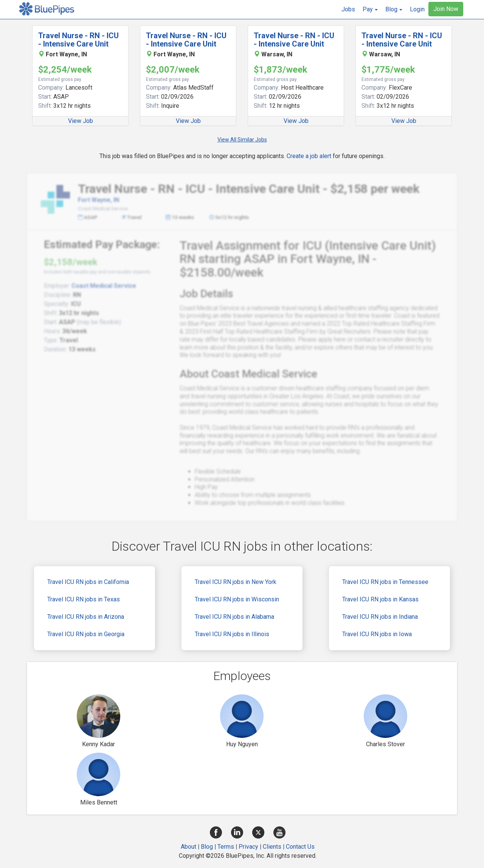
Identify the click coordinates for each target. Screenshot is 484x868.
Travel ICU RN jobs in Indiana (380, 617)
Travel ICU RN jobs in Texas (84, 599)
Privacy (248, 847)
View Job (81, 121)
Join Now (446, 9)
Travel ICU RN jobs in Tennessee (385, 582)
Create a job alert (309, 156)
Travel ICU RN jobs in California (88, 582)
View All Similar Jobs (242, 140)
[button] (370, 9)
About (188, 847)
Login (417, 9)
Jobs (348, 9)
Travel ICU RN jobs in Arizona (86, 617)
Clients (272, 847)
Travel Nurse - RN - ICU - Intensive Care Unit (78, 40)
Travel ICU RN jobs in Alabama (234, 617)
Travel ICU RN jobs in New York (236, 582)
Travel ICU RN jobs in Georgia (86, 634)
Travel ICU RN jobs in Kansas (380, 599)
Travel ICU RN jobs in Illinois (232, 634)
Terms (226, 847)
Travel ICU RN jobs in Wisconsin (237, 599)
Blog (207, 847)
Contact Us (300, 847)
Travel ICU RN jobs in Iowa (377, 634)
